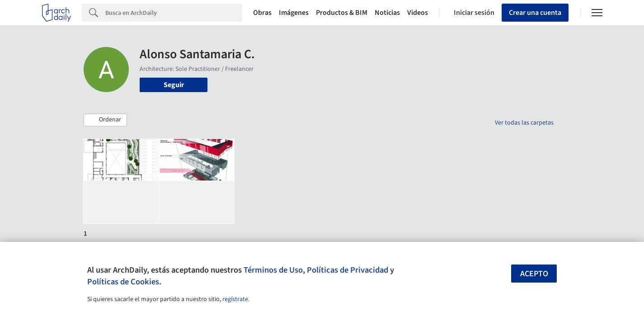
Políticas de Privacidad (348, 270)
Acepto (534, 274)
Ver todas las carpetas (524, 123)
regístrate (235, 299)
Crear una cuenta (535, 13)
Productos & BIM (342, 13)
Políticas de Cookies (123, 282)
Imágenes (294, 13)
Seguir (174, 85)
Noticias (387, 13)
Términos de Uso (273, 270)
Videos (418, 13)
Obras (262, 13)
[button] (105, 120)
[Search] (174, 13)
